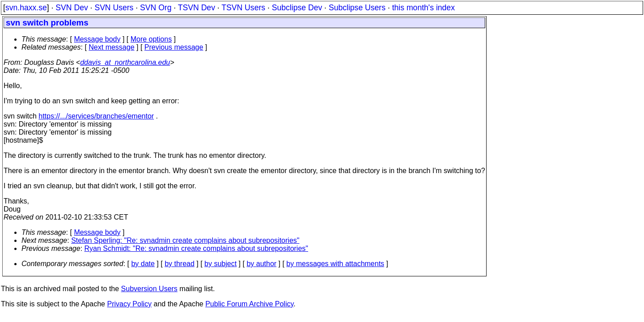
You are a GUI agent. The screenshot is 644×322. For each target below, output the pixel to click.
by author (261, 264)
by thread (180, 264)
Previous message (174, 47)
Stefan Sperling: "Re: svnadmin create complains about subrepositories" (185, 240)
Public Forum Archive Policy (249, 304)
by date (143, 264)
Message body (97, 39)
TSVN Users (243, 8)
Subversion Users (149, 289)
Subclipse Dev (297, 8)
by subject (220, 264)
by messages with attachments (335, 264)
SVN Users (114, 8)
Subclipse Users (357, 8)
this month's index (424, 8)
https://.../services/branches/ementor (96, 116)
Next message (111, 47)
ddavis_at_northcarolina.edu (125, 62)
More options (151, 39)
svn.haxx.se (26, 8)
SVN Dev (72, 8)
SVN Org (156, 8)
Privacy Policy (129, 304)
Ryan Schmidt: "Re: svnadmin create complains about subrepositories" (196, 248)
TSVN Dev (197, 8)
